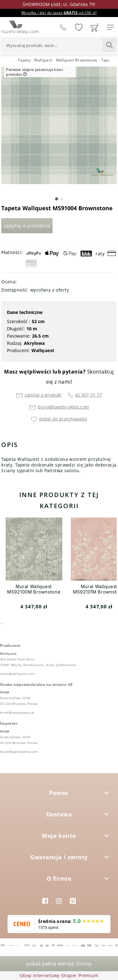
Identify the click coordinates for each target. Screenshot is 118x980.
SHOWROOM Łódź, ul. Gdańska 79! (59, 4)
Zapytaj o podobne (27, 226)
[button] (57, 199)
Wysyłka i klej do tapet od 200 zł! (59, 13)
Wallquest (43, 350)
